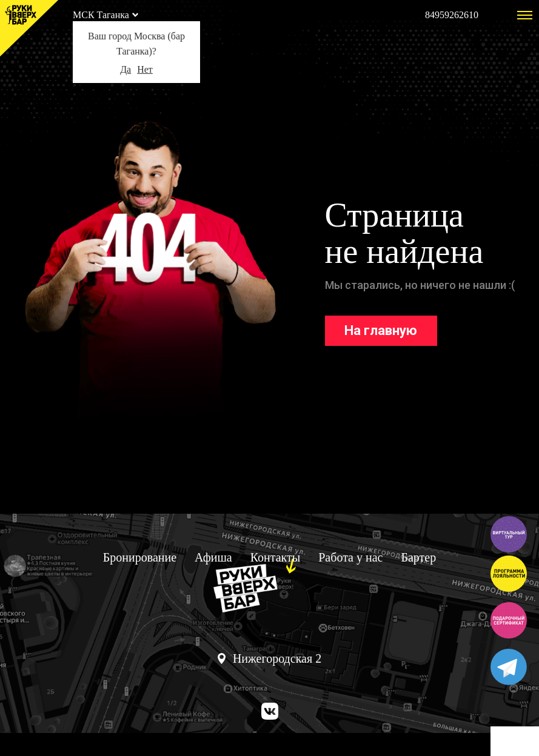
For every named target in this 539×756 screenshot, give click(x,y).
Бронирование (140, 557)
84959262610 (452, 15)
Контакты (276, 557)
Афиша (213, 557)
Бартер (418, 557)
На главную (381, 330)
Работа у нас (350, 557)
